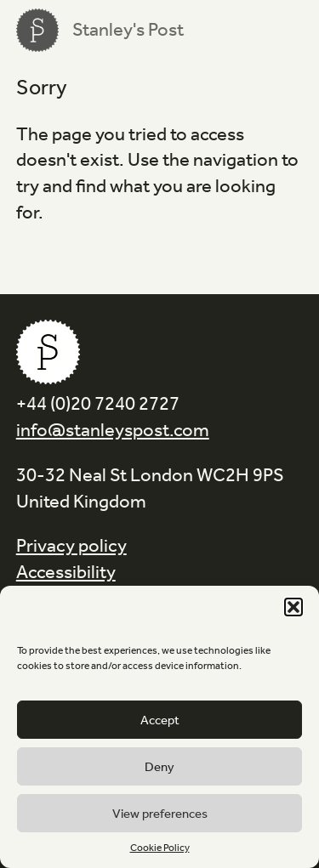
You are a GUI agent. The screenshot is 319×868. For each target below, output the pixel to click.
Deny (159, 767)
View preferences (160, 814)
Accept (160, 720)
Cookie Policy (160, 848)
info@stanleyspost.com (113, 430)
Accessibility (66, 572)
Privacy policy (71, 546)
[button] (293, 607)
